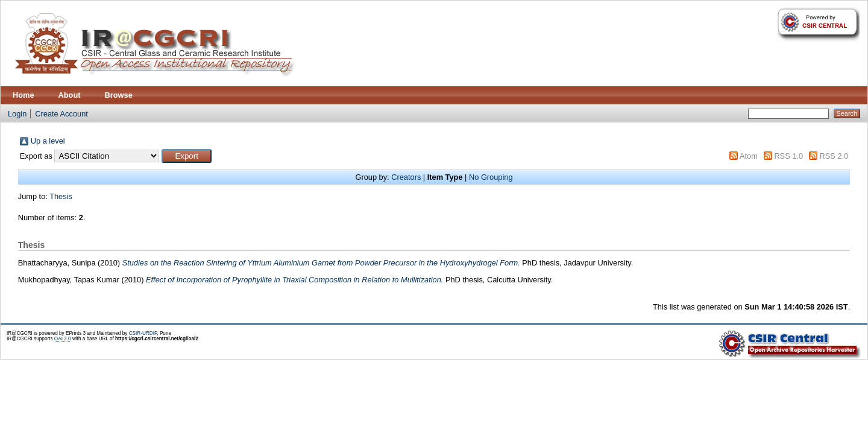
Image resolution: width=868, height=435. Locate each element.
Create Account (61, 114)
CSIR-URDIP (143, 333)
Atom (749, 156)
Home (24, 95)
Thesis (61, 196)
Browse (119, 95)
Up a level (48, 141)
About (70, 95)
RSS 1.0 (788, 156)
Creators (406, 177)
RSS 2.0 (834, 156)
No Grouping (491, 177)
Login (17, 114)
